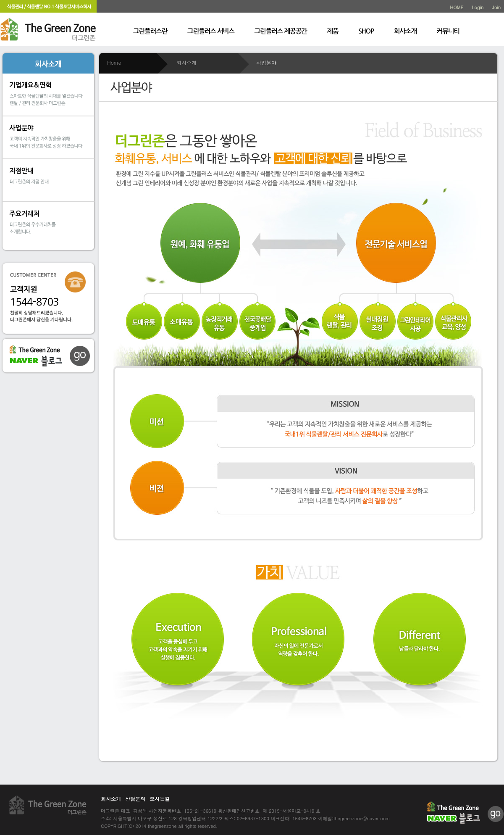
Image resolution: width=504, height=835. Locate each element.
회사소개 (111, 799)
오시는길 (160, 799)
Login (478, 7)
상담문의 (135, 799)
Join (496, 7)
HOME (457, 7)
